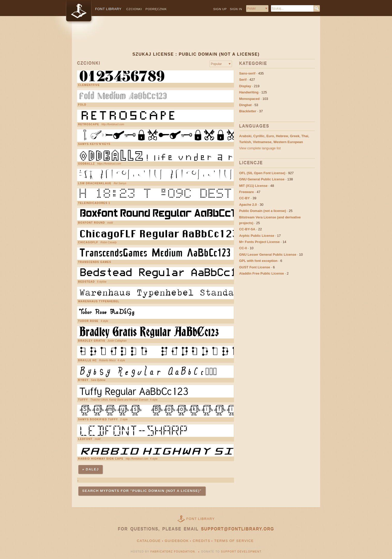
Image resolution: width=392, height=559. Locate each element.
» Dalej (91, 469)
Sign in (236, 9)
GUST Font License (255, 267)
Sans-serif (247, 73)
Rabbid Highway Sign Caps (101, 459)
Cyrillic (259, 136)
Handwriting (249, 92)
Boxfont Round (92, 223)
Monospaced (249, 99)
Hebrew (282, 136)
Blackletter (248, 111)
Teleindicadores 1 (94, 203)
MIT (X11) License (253, 186)
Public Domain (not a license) (263, 211)
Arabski (245, 136)
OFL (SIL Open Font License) (262, 173)
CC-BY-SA (247, 229)
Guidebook (177, 541)
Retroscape (89, 124)
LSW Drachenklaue (95, 183)
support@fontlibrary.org (238, 529)
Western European (288, 142)
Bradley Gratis (92, 341)
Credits (201, 541)
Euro (270, 136)
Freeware (247, 192)
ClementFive (89, 85)
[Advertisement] (196, 38)
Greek (295, 136)
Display (245, 86)
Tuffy (83, 400)
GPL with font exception (258, 261)
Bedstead (86, 282)
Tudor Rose (88, 321)
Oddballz (86, 164)
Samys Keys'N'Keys (94, 144)
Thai (305, 136)
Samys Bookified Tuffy (98, 420)
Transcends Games (95, 262)
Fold (82, 105)
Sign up (220, 9)
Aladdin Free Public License (262, 273)
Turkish (245, 142)
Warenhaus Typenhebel (99, 301)
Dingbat (245, 105)
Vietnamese (262, 142)
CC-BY (244, 198)
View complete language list (260, 148)
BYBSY (83, 380)
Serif (243, 80)
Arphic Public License (257, 236)
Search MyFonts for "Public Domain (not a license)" (142, 491)
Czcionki (134, 9)
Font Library (201, 519)
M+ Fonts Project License (259, 242)
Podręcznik (156, 9)
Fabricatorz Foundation (173, 552)
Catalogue (149, 541)
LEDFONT (85, 439)
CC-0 (243, 248)
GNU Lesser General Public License (268, 255)
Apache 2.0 (248, 205)
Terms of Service (234, 541)
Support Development (241, 552)
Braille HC (88, 361)
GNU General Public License (262, 179)
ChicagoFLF (88, 242)
